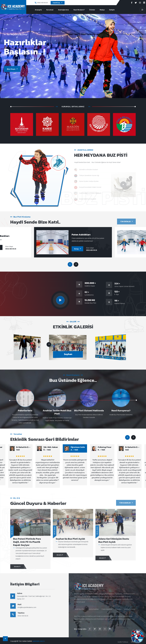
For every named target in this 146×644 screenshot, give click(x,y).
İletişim (112, 10)
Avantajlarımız (63, 10)
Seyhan (73, 354)
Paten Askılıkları (84, 235)
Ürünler (92, 10)
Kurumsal (50, 10)
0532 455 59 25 (42, 3)
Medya (102, 10)
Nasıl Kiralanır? (79, 10)
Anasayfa (38, 10)
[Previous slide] (76, 264)
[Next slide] (70, 264)
